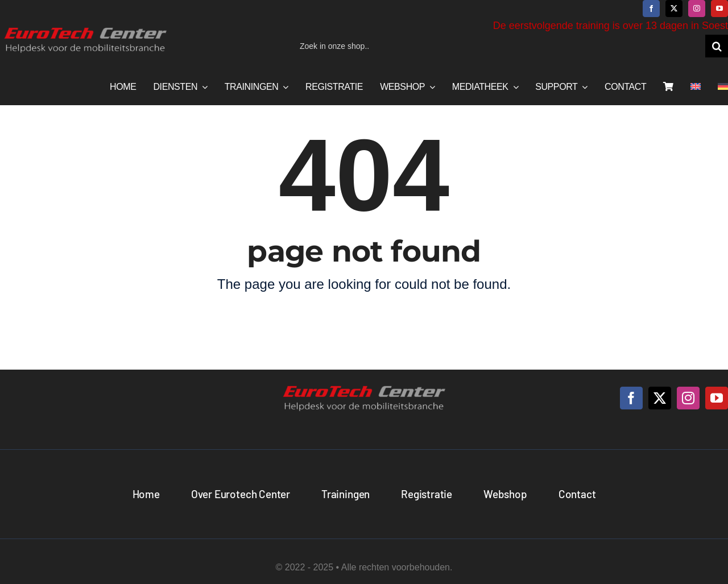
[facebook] (651, 9)
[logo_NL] (85, 28)
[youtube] (719, 9)
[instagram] (697, 9)
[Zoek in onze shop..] (498, 46)
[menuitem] (696, 87)
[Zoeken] (717, 46)
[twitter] (674, 9)
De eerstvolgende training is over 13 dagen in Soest (611, 26)
